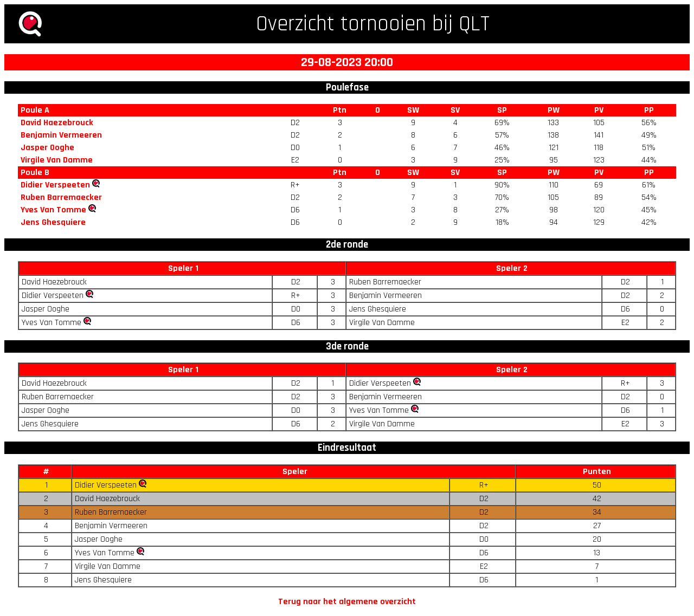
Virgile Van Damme (57, 160)
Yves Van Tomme (53, 210)
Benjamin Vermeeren (61, 135)
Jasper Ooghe (47, 148)
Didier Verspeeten (55, 185)
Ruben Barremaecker (61, 197)
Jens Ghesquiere (53, 222)
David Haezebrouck (57, 123)
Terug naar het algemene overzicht (347, 602)
